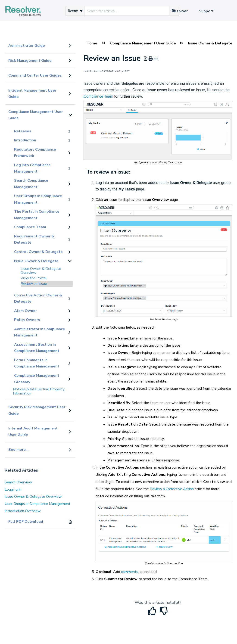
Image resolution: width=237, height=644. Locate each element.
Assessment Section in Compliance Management (37, 348)
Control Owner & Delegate (38, 252)
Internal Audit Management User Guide (33, 432)
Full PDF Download (26, 522)
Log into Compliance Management (32, 168)
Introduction (25, 140)
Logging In (13, 489)
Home (92, 43)
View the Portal (34, 278)
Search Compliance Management (31, 184)
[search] (127, 11)
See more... (18, 450)
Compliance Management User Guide (36, 115)
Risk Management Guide (30, 61)
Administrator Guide (27, 46)
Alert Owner (25, 311)
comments (130, 572)
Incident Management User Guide (32, 94)
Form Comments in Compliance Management (37, 363)
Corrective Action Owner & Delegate (38, 299)
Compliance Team (30, 227)
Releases (23, 131)
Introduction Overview (23, 511)
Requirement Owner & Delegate (34, 240)
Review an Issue (34, 284)
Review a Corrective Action (172, 489)
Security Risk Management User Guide (37, 410)
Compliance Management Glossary (37, 379)
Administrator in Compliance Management (40, 332)
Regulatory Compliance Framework (35, 153)
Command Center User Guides (35, 75)
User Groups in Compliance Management (38, 199)
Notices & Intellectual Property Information (39, 391)
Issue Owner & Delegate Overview (41, 271)
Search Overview (18, 482)
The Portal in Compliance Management (37, 215)
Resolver (180, 11)
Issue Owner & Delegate (36, 261)
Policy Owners (27, 320)
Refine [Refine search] (75, 11)
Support (206, 11)
